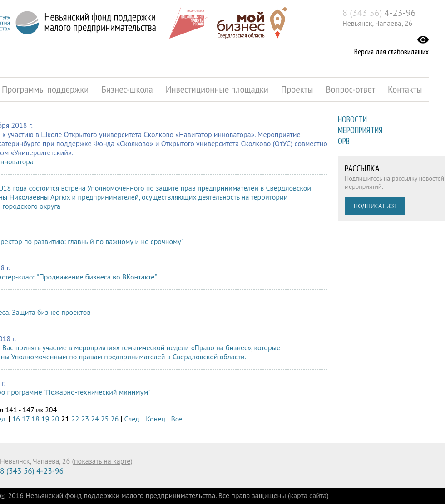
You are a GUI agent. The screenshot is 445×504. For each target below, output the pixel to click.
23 (85, 419)
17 (26, 419)
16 (16, 419)
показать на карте (102, 461)
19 (45, 419)
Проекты (297, 89)
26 (115, 419)
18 (35, 419)
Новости (352, 119)
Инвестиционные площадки (217, 89)
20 (55, 419)
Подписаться (375, 206)
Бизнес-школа (127, 89)
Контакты (405, 89)
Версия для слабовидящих (391, 52)
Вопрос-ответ (351, 89)
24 (95, 419)
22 (75, 419)
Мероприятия (360, 130)
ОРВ (344, 141)
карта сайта (309, 495)
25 (105, 419)
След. (132, 419)
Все (177, 419)
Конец (156, 419)
